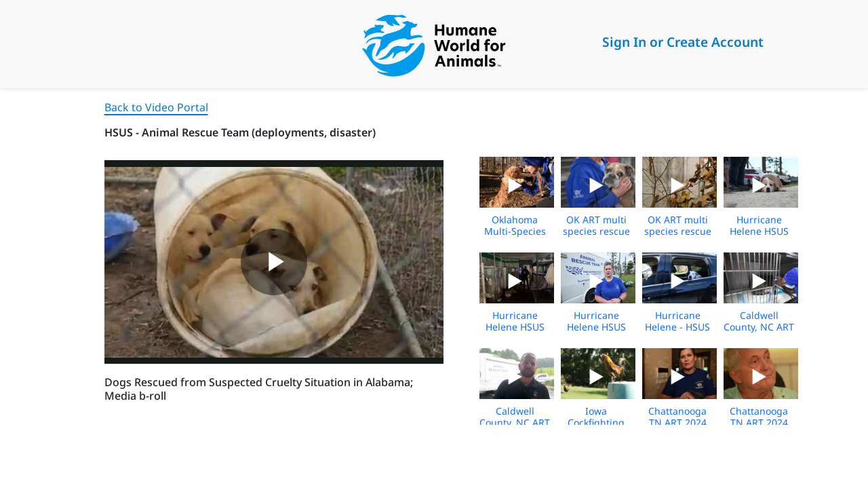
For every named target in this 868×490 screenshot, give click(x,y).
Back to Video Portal (156, 107)
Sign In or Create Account (683, 42)
